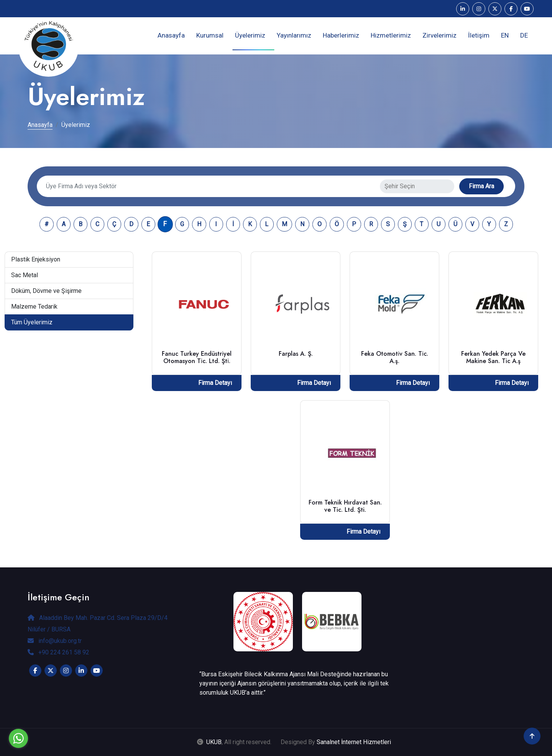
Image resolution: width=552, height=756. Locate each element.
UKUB (214, 742)
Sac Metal (25, 275)
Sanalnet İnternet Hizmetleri (354, 742)
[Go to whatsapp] (18, 738)
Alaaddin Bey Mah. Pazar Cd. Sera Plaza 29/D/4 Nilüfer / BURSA (98, 624)
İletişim (479, 35)
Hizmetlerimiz (391, 35)
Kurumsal (210, 35)
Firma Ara (481, 186)
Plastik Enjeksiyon (36, 259)
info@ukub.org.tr (55, 641)
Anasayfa (171, 35)
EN (505, 35)
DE (524, 35)
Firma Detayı (215, 383)
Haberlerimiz (341, 35)
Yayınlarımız (294, 35)
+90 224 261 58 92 (58, 652)
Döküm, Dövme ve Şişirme (46, 291)
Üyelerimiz (250, 35)
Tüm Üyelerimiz (32, 322)
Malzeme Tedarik (34, 307)
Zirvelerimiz (439, 35)
